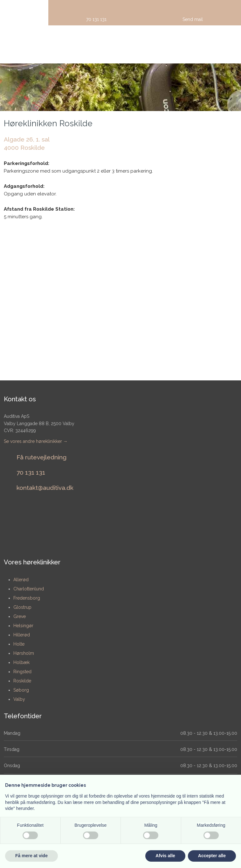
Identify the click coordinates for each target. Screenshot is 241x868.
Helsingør (23, 626)
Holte (19, 644)
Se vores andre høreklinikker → (36, 441)
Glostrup (22, 607)
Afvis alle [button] (165, 856)
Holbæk (21, 662)
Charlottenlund (29, 589)
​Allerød (21, 580)
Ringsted (22, 672)
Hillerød (22, 635)
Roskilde (22, 681)
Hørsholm (24, 653)
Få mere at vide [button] (31, 856)
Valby (19, 699)
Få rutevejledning (41, 457)
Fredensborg (27, 598)
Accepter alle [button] (212, 856)
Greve (20, 616)
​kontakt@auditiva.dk (45, 488)
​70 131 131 (31, 472)
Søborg (21, 690)
